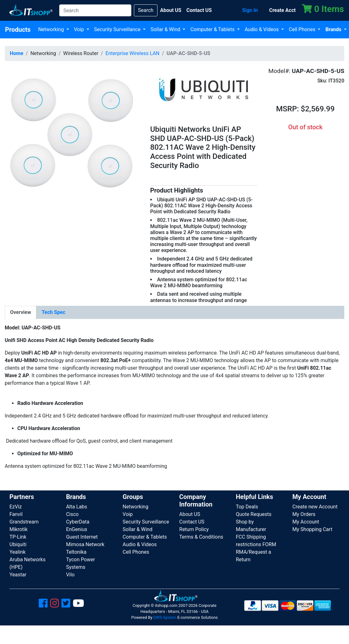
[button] (73, 134)
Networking (52, 29)
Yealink (17, 552)
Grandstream (24, 522)
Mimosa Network (85, 544)
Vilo (70, 575)
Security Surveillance (118, 29)
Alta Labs (77, 507)
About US (190, 514)
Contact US (192, 522)
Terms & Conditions (201, 537)
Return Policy (194, 529)
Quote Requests (254, 514)
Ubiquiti (18, 544)
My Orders (304, 514)
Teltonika (76, 552)
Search (146, 10)
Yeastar (18, 575)
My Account (306, 522)
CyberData (78, 522)
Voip (80, 29)
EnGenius (77, 529)
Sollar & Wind (166, 29)
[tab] (20, 312)
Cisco (72, 514)
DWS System (165, 617)
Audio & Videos (262, 29)
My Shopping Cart (312, 529)
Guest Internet (82, 537)
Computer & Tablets (213, 29)
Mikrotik (19, 529)
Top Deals (247, 507)
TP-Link (18, 537)
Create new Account (315, 507)
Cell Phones (303, 29)
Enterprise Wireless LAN (132, 53)
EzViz (16, 507)
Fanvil (16, 514)
